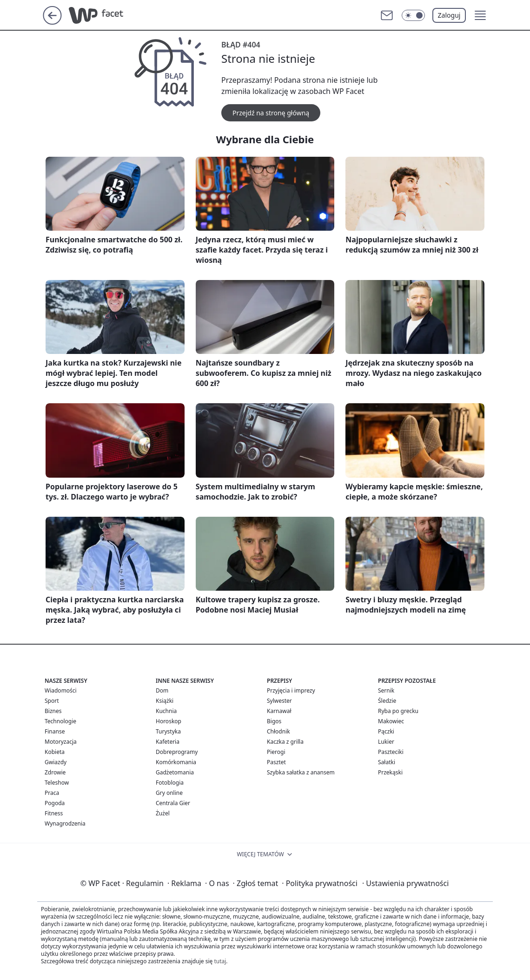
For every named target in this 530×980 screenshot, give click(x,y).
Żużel (163, 813)
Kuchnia (166, 711)
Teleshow (57, 783)
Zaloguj (449, 15)
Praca (52, 793)
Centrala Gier (173, 803)
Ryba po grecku (398, 711)
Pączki (386, 731)
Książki (165, 701)
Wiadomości (61, 690)
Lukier (386, 742)
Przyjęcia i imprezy (291, 690)
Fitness (54, 813)
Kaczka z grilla (285, 742)
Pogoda (55, 803)
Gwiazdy (56, 762)
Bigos (274, 721)
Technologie (60, 721)
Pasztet (276, 762)
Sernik (386, 690)
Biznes (53, 711)
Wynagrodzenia (65, 823)
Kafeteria (168, 742)
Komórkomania (176, 762)
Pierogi (276, 752)
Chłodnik (278, 731)
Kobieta (55, 752)
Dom (162, 690)
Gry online (169, 793)
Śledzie (387, 701)
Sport (52, 701)
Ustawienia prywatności (405, 883)
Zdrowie (55, 772)
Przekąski (390, 772)
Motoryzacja (61, 742)
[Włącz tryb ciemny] (413, 15)
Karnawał (279, 711)
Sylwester (279, 701)
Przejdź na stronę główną (271, 113)
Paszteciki (391, 752)
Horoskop (169, 721)
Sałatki (387, 762)
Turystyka (168, 731)
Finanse (55, 731)
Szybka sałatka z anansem (301, 772)
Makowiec (391, 721)
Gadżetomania (175, 772)
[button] (480, 15)
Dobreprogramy (177, 752)
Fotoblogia (170, 783)
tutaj (220, 961)
